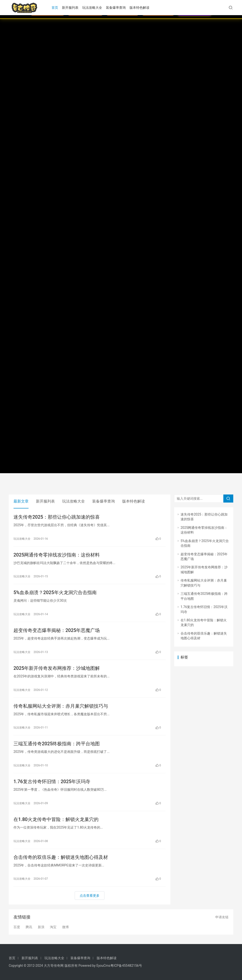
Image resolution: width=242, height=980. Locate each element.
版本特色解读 (139, 8)
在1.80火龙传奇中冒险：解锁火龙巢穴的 (56, 819)
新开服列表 (70, 8)
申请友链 (222, 917)
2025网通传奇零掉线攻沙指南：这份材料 (57, 555)
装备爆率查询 (116, 8)
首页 (55, 8)
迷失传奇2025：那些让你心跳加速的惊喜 (57, 517)
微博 (65, 927)
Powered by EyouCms (94, 966)
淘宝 (53, 927)
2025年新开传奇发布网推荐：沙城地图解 (57, 668)
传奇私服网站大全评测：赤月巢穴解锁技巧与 (61, 706)
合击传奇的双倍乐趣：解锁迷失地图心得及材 (61, 857)
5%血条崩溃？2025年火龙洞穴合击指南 (55, 592)
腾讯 (29, 927)
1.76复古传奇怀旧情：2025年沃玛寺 (52, 781)
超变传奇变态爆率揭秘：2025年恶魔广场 (57, 630)
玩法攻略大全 (92, 8)
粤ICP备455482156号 (126, 966)
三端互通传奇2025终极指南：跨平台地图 (57, 744)
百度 (17, 927)
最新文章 (21, 501)
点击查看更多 (90, 896)
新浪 (41, 927)
